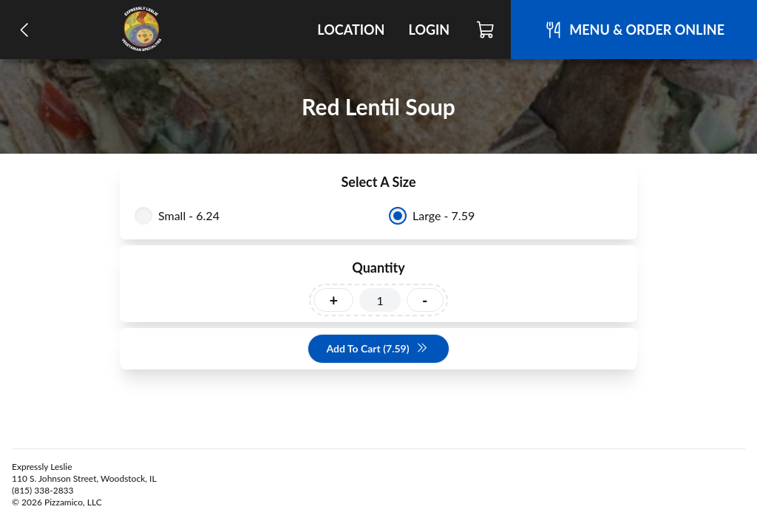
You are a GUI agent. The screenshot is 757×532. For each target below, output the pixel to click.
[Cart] (486, 30)
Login (429, 30)
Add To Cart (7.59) (377, 349)
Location (351, 30)
